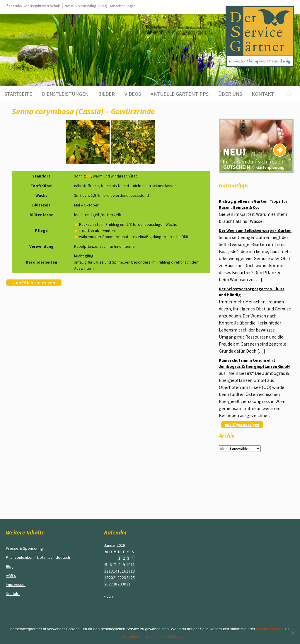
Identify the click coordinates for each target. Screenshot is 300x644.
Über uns (230, 94)
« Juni (109, 596)
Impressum (16, 585)
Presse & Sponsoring (80, 6)
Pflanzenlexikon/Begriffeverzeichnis (32, 6)
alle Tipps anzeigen (242, 425)
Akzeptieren (131, 637)
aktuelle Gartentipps (180, 94)
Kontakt (263, 94)
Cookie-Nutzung (270, 629)
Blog (103, 6)
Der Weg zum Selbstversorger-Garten (255, 230)
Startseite (18, 94)
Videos (133, 94)
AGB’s (11, 575)
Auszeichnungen (123, 6)
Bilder (106, 94)
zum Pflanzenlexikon (34, 283)
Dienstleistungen (65, 94)
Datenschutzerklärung (163, 637)
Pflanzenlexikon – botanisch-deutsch (38, 557)
